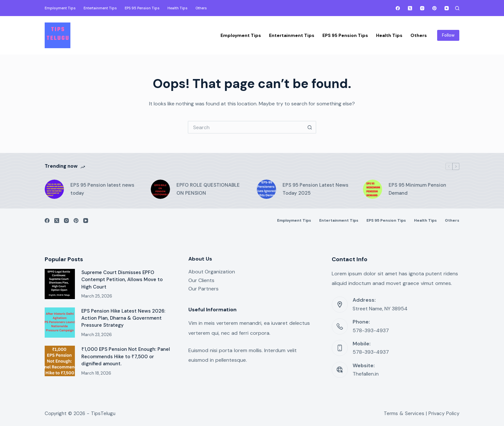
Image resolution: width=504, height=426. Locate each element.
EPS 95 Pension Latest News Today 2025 (315, 189)
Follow (448, 35)
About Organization (212, 272)
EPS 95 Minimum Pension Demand (417, 189)
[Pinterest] (434, 8)
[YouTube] (447, 8)
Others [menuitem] (201, 8)
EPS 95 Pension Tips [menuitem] (142, 8)
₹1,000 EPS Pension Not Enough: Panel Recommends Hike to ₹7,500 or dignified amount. (126, 356)
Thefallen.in (366, 374)
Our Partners (203, 289)
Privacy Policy (444, 413)
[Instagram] (422, 8)
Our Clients (201, 280)
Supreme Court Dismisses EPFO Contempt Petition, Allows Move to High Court (122, 280)
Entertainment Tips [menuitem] (100, 8)
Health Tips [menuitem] (177, 8)
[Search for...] (246, 127)
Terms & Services (404, 413)
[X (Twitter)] (410, 8)
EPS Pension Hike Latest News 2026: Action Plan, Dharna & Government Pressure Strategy (123, 318)
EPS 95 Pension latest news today (102, 189)
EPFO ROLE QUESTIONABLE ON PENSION (208, 189)
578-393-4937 (371, 330)
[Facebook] (398, 8)
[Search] (457, 8)
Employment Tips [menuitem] (60, 8)
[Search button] (310, 127)
